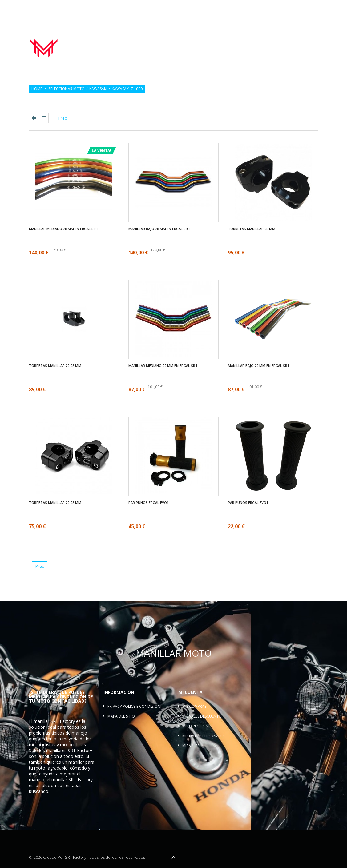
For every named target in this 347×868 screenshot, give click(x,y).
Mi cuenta (190, 692)
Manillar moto (162, 40)
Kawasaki (98, 89)
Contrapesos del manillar (241, 40)
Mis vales (191, 746)
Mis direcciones (197, 726)
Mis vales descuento (202, 716)
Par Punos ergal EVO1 (149, 503)
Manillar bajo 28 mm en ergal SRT (159, 229)
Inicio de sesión (305, 8)
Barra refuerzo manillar (292, 46)
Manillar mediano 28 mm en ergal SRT (64, 229)
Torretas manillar (295, 40)
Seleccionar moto (67, 89)
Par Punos (196, 40)
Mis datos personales (203, 736)
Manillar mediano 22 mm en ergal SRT (163, 366)
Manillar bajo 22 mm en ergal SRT (259, 366)
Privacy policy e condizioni (134, 706)
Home (37, 89)
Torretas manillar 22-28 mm (55, 366)
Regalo (276, 8)
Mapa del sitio (121, 716)
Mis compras (194, 706)
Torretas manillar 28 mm (252, 229)
